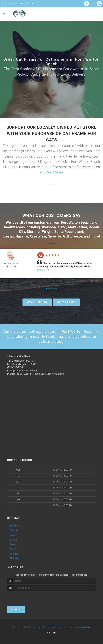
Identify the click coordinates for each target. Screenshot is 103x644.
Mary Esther (77, 227)
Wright (47, 232)
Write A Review (66, 302)
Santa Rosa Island (69, 232)
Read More (54, 172)
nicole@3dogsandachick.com (22, 371)
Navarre (22, 236)
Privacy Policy (40, 627)
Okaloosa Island (53, 227)
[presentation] (24, 597)
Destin (9, 236)
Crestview (38, 236)
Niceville (54, 236)
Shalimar (34, 232)
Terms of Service (57, 627)
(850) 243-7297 (15, 367)
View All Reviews (37, 302)
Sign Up (16, 609)
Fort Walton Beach (76, 222)
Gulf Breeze (73, 236)
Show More (43, 270)
